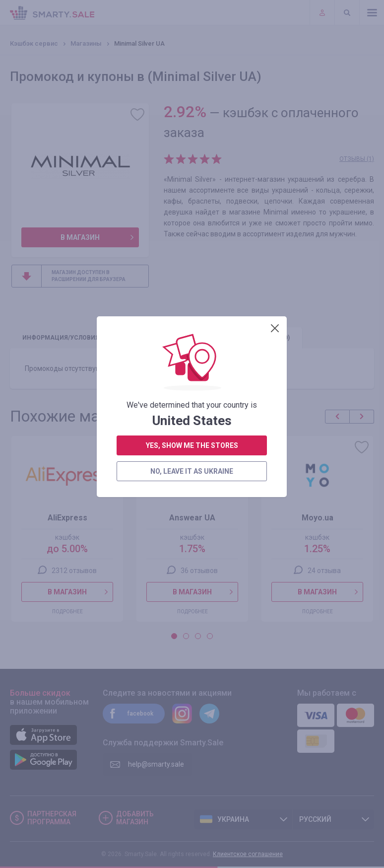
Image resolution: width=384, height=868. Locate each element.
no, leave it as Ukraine (192, 253)
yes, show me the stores (192, 227)
